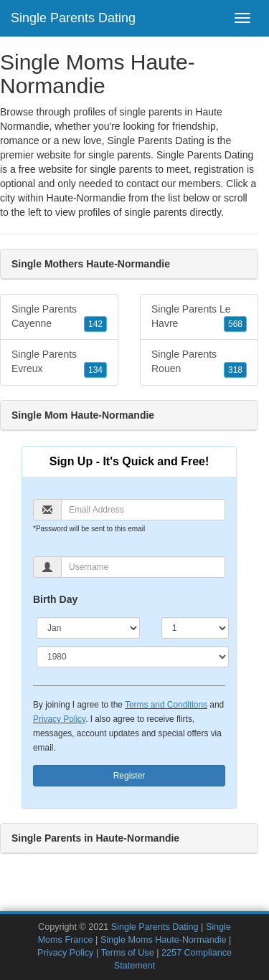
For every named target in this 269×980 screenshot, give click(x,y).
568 (235, 324)
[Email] (143, 510)
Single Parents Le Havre (199, 318)
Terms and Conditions (166, 705)
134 (95, 370)
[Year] (133, 657)
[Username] (143, 567)
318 (235, 370)
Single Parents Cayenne (59, 318)
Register (129, 776)
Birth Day (55, 599)
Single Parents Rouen (199, 363)
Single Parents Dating (73, 18)
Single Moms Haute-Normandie (164, 940)
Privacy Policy (59, 719)
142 (95, 324)
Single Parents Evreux (59, 363)
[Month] (88, 628)
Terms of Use (127, 953)
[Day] (195, 628)
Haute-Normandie (86, 198)
